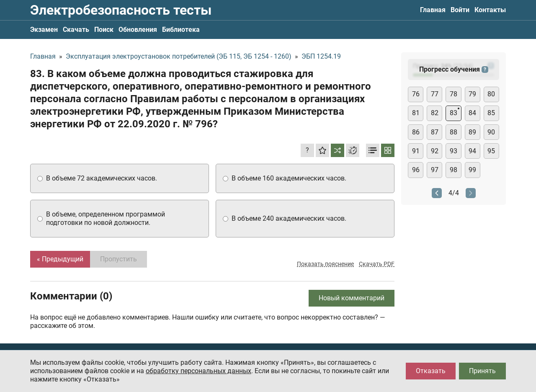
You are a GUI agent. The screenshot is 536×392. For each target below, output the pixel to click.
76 (416, 94)
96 (416, 170)
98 (454, 170)
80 (491, 94)
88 (454, 132)
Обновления (138, 30)
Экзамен (44, 30)
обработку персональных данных (198, 371)
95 (491, 151)
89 (472, 132)
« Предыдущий (60, 259)
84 (472, 113)
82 (435, 113)
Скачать (76, 30)
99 (472, 170)
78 (454, 94)
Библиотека (181, 30)
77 (435, 94)
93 (454, 151)
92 (435, 151)
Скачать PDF (377, 264)
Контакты (490, 10)
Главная (433, 10)
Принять (482, 371)
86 (416, 132)
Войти (460, 10)
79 (472, 94)
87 (435, 132)
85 (491, 113)
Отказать (431, 371)
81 (416, 113)
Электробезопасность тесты (121, 10)
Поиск (104, 30)
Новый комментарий (352, 298)
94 (472, 151)
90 (491, 132)
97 (435, 170)
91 (416, 151)
